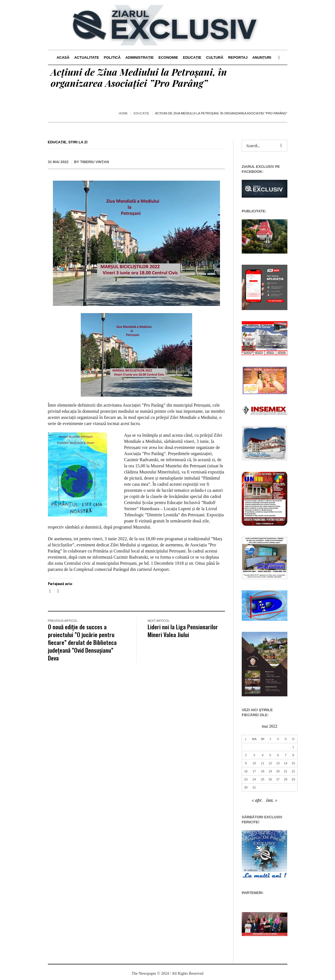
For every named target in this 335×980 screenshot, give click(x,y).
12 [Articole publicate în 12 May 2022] (270, 763)
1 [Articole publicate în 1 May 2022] (293, 747)
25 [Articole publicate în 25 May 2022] (263, 779)
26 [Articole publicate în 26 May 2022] (270, 779)
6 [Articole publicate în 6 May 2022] (278, 755)
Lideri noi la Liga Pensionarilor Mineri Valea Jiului (183, 631)
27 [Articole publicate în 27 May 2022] (278, 779)
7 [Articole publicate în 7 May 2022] (286, 755)
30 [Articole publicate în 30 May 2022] (246, 787)
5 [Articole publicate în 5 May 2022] (270, 755)
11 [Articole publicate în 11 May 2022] (263, 763)
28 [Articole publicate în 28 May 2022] (285, 779)
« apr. (257, 800)
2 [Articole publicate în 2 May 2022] (246, 755)
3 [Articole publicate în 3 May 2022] (254, 755)
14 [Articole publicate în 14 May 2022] (285, 763)
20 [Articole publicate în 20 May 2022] (278, 771)
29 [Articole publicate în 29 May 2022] (293, 779)
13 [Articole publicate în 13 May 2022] (278, 763)
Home (123, 113)
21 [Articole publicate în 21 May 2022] (285, 771)
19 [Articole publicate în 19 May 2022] (270, 771)
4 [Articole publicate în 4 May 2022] (263, 755)
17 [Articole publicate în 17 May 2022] (254, 771)
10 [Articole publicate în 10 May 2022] (254, 763)
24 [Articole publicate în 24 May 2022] (254, 779)
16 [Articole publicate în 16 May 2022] (246, 771)
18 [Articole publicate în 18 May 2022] (263, 771)
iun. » (272, 800)
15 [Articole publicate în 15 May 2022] (293, 763)
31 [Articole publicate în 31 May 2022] (254, 787)
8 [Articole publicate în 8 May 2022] (293, 755)
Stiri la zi (78, 142)
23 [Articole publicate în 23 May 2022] (246, 779)
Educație (141, 113)
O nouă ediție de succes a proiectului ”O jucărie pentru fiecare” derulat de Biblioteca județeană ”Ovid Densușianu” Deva (82, 642)
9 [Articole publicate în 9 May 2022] (246, 763)
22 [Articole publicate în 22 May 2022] (293, 771)
